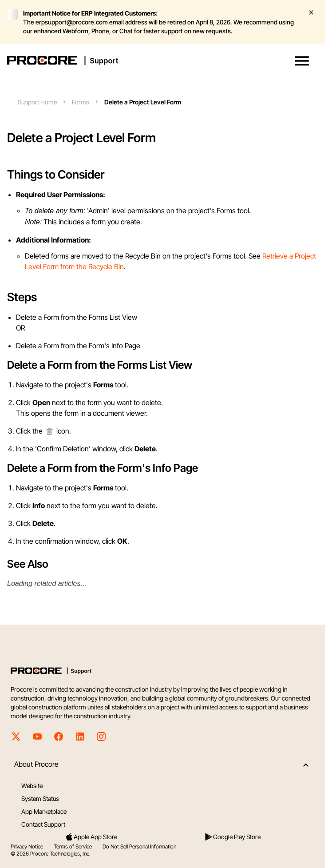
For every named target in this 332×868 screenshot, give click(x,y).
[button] (302, 61)
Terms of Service (73, 846)
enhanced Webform (61, 31)
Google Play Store (232, 837)
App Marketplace (44, 811)
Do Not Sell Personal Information (139, 846)
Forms (81, 102)
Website (32, 786)
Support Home (37, 102)
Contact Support (43, 824)
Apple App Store (91, 837)
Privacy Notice (27, 846)
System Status (40, 798)
